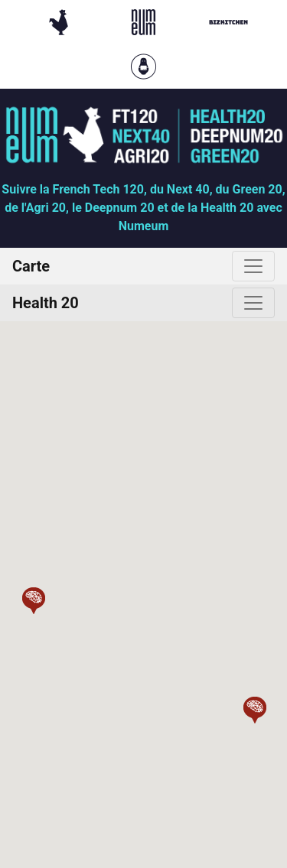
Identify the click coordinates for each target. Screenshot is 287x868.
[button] (34, 601)
